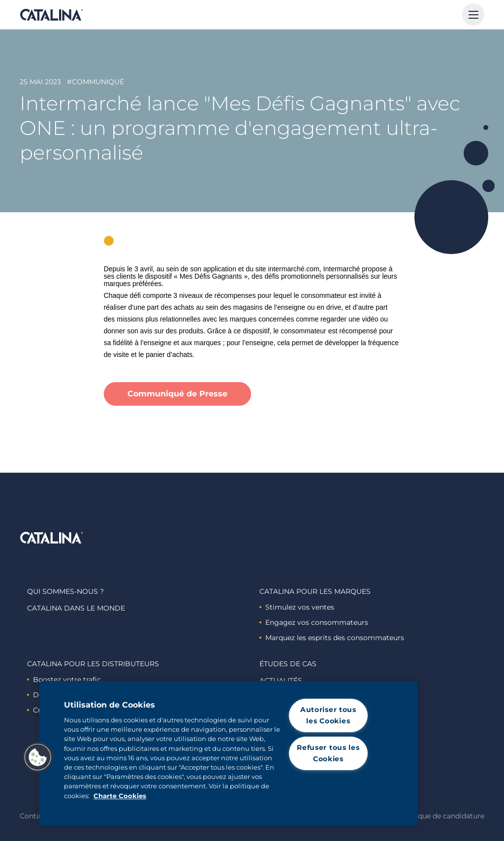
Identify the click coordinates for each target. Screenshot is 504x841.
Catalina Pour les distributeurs (93, 664)
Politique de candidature (442, 816)
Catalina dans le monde (76, 608)
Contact (33, 816)
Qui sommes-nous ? (65, 591)
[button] (38, 757)
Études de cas (288, 664)
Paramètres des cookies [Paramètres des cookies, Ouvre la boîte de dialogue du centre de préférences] (328, 791)
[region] (228, 753)
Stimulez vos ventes (297, 607)
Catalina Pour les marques (315, 591)
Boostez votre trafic (64, 679)
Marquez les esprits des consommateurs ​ (333, 638)
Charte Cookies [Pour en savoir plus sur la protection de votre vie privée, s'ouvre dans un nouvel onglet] (120, 796)
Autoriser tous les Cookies (328, 715)
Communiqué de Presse (177, 394)
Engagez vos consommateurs (314, 622)
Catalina (51, 15)
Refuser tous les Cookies (328, 753)
